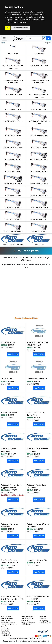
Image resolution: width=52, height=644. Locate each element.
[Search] (44, 38)
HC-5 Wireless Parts (13, 109)
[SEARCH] (34, 38)
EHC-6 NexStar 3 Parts (13, 95)
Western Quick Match (8, 623)
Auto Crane (39, 244)
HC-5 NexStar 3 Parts (39, 109)
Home (3, 43)
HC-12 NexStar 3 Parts (39, 219)
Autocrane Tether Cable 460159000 (36, 486)
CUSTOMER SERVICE (28, 617)
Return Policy (26, 621)
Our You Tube (6, 629)
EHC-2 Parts (13, 54)
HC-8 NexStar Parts (13, 172)
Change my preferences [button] (20, 28)
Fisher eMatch (6, 621)
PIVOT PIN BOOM (8, 343)
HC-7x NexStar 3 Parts (39, 160)
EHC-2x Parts (39, 54)
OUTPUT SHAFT (7, 379)
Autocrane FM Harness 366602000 (10, 525)
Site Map (4, 627)
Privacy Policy (44, 621)
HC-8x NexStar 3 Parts (13, 183)
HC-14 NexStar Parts (39, 231)
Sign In (48, 43)
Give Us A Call (6, 633)
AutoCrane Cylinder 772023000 (9, 450)
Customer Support (27, 619)
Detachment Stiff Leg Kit (37, 379)
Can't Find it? (5, 631)
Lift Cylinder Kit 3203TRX (37, 560)
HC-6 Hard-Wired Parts (13, 121)
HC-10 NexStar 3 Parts (39, 207)
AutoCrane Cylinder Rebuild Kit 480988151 (38, 598)
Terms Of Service (45, 623)
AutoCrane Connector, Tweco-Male (36, 414)
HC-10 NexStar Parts (13, 207)
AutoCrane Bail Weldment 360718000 (37, 450)
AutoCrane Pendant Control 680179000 (38, 525)
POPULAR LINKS (6, 617)
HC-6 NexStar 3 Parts (39, 136)
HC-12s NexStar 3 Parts (13, 231)
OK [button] (8, 28)
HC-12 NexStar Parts (13, 219)
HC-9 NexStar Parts (13, 195)
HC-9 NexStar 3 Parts (39, 195)
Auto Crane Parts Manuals (13, 244)
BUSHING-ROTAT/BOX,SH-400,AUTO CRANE (38, 344)
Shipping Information (28, 623)
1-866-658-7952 (6, 635)
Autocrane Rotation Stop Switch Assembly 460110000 (12, 598)
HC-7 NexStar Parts (39, 148)
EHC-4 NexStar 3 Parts (39, 66)
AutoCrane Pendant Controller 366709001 (9, 561)
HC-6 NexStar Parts (13, 136)
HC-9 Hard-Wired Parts (39, 183)
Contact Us (43, 619)
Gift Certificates (26, 625)
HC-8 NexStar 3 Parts (39, 172)
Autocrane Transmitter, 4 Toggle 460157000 (11, 486)
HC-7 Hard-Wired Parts (13, 148)
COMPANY (43, 617)
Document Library (7, 619)
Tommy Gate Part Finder (9, 625)
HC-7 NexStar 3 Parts (13, 160)
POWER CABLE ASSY (9, 412)
